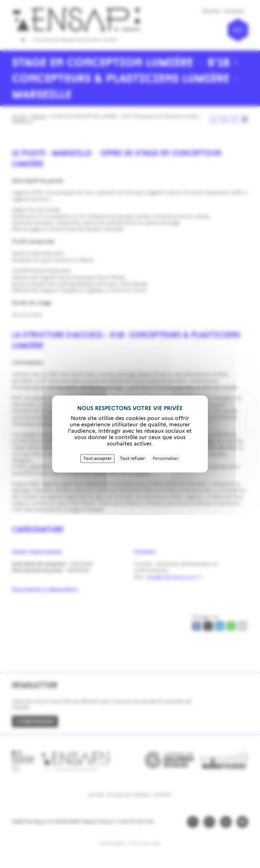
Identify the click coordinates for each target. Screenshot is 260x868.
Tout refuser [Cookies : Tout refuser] (132, 458)
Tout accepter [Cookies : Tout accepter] (97, 458)
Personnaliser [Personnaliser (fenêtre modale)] (166, 458)
